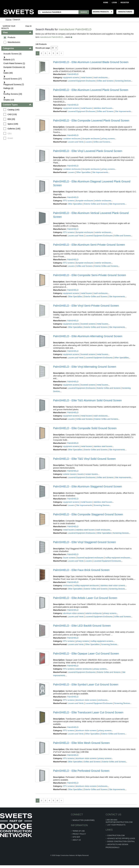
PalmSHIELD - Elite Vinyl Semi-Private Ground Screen (86, 306)
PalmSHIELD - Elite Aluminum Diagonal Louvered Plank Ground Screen (92, 183)
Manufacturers (14, 42)
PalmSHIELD (73, 74)
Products (11, 37)
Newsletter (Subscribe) (84, 820)
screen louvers (92, 474)
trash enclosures (101, 78)
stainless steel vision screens (113, 586)
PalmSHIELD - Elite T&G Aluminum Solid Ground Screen (87, 400)
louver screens (69, 558)
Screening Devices (123, 81)
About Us (77, 840)
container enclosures (72, 139)
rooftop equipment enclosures (118, 558)
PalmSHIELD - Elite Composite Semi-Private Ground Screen (90, 275)
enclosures (68, 586)
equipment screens (71, 78)
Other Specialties (83, 172)
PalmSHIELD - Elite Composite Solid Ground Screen (85, 428)
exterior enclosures (103, 201)
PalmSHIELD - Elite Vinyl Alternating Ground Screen (85, 367)
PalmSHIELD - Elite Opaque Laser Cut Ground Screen (86, 654)
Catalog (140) (13, 110)
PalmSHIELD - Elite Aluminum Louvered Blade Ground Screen (91, 62)
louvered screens (88, 324)
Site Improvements (123, 111)
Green (10, 138)
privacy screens (108, 139)
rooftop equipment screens (102, 641)
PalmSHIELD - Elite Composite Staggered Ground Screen (88, 514)
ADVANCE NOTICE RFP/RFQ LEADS (121, 838)
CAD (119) (12, 114)
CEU (10, 133)
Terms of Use (79, 831)
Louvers (89, 142)
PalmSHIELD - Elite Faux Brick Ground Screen (81, 570)
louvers (81, 474)
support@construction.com (119, 822)
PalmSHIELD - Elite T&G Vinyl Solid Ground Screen (84, 459)
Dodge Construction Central (121, 841)
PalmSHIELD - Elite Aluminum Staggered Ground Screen (87, 486)
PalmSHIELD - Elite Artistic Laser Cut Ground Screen (85, 598)
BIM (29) (11, 119)
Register (125, 3)
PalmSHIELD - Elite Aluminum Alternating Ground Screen (88, 336)
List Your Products (116, 825)
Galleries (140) (14, 129)
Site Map (76, 837)
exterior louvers (70, 474)
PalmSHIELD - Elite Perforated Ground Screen (81, 771)
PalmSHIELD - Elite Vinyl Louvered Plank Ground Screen (88, 151)
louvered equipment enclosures (90, 558)
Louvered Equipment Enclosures (82, 81)
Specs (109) (13, 124)
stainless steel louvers (103, 108)
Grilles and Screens (105, 81)
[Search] (63, 12)
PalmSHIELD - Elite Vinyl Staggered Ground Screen (84, 542)
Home (106, 3)
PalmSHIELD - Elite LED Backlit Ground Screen (82, 626)
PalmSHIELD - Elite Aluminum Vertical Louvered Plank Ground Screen (91, 215)
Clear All (28, 26)
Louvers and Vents (76, 142)
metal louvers (86, 78)
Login (114, 3)
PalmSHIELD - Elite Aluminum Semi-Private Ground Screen (89, 245)
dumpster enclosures (91, 139)
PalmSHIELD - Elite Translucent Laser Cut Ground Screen (88, 712)
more (68, 37)
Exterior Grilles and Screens (96, 204)
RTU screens (69, 201)
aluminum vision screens (74, 613)
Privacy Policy (79, 834)
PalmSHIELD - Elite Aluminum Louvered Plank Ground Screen (91, 90)
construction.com (116, 835)
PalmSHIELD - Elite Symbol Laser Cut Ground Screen (86, 685)
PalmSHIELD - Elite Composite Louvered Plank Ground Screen (91, 121)
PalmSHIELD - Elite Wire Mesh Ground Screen (81, 743)
